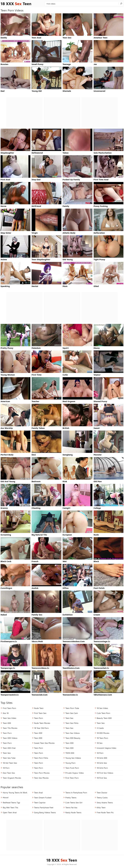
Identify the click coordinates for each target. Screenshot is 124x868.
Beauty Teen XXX (104, 718)
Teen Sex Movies (41, 778)
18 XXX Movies (103, 733)
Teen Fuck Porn (72, 768)
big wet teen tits (10, 808)
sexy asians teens (105, 803)
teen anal (38, 793)
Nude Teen (39, 708)
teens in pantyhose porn (76, 793)
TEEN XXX (70, 753)
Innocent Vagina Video (107, 748)
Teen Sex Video (10, 718)
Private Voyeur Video (75, 773)
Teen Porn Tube (72, 708)
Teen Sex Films (72, 723)
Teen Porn (7, 733)
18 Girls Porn (102, 768)
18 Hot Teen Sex (10, 763)
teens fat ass (71, 808)
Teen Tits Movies (10, 728)
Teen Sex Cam (72, 713)
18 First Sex (102, 778)
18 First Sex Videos (105, 773)
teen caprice (40, 803)
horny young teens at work (15, 793)
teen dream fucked (43, 798)
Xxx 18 (6, 713)
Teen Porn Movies (42, 773)
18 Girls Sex (102, 763)
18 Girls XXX (102, 758)
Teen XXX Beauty (73, 738)
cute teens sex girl (74, 803)
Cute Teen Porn (103, 713)
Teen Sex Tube (9, 758)
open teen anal (10, 812)
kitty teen (101, 808)
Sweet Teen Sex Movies (44, 743)
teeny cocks (102, 798)
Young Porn (70, 763)
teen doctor (102, 793)
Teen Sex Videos (73, 733)
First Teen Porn (9, 708)
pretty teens (71, 798)
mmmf (6, 798)
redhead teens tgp (11, 803)
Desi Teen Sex (9, 773)
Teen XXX (7, 723)
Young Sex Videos (73, 758)
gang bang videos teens (45, 812)
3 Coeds (100, 728)
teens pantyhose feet (44, 808)
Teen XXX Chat (9, 748)
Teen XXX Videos (10, 738)
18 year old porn (41, 728)
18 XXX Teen (16, 4)
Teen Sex (7, 753)
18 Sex (100, 743)
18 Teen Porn (102, 738)
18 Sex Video (102, 708)
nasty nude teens (73, 812)
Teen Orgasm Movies (12, 778)
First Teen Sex (40, 713)
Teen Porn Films (41, 758)
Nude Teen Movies (42, 723)
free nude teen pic (105, 812)
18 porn (6, 768)
